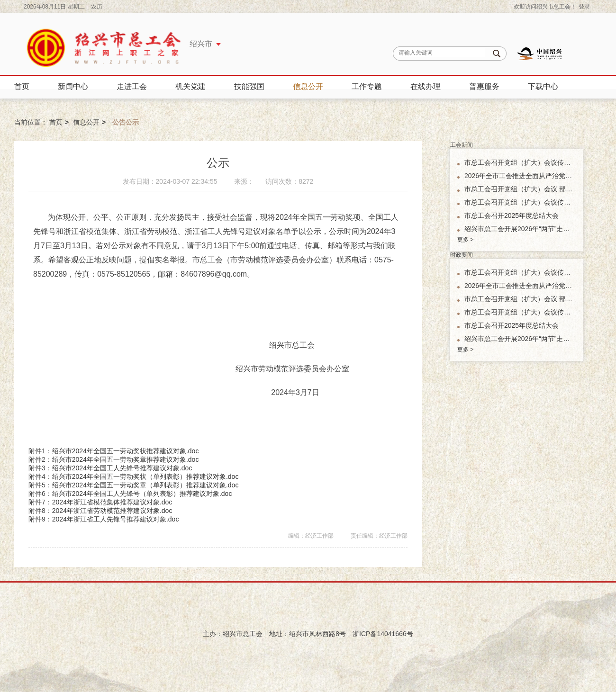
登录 (584, 7)
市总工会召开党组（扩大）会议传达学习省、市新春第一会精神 (520, 202)
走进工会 (132, 86)
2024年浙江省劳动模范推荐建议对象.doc (112, 511)
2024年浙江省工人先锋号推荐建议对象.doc (116, 519)
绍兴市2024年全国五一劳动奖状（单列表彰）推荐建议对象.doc (145, 476)
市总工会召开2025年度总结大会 (512, 216)
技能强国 (249, 86)
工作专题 (367, 86)
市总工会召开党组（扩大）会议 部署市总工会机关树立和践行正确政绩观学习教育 (520, 189)
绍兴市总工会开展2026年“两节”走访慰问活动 (520, 229)
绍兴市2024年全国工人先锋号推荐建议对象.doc (122, 468)
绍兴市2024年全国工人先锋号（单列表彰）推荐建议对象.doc (142, 494)
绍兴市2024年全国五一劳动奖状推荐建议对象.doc (126, 451)
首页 (22, 86)
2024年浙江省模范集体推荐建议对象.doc (112, 502)
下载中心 (543, 86)
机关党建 (190, 86)
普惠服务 (484, 86)
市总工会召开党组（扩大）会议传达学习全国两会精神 (520, 162)
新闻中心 (73, 86)
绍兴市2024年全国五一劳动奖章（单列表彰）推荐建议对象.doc (145, 485)
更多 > (465, 240)
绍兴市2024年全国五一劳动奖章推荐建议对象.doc (126, 459)
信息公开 (308, 86)
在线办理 (426, 86)
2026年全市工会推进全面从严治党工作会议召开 (520, 176)
